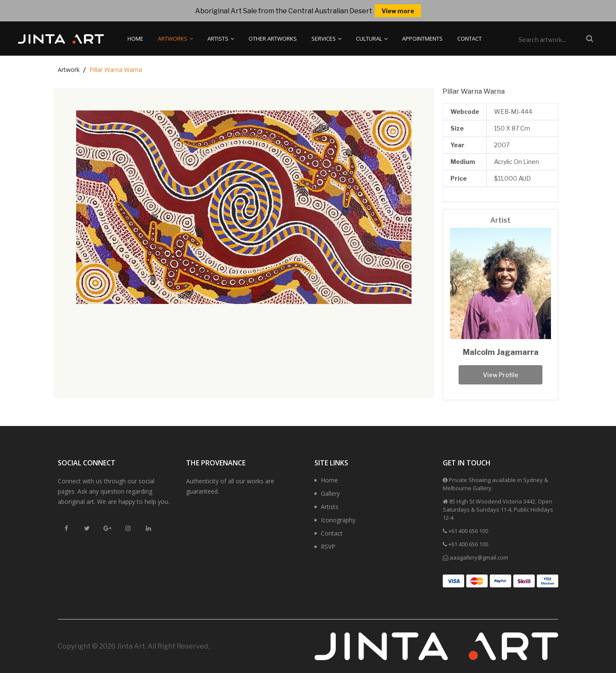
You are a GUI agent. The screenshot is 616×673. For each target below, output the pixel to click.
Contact (469, 39)
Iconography (338, 520)
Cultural (372, 39)
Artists (221, 39)
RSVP (328, 546)
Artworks (175, 39)
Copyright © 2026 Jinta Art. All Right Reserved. (133, 646)
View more (398, 11)
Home (135, 39)
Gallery (330, 493)
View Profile (501, 375)
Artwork (69, 70)
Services (326, 39)
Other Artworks (273, 39)
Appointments (422, 39)
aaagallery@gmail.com (479, 557)
